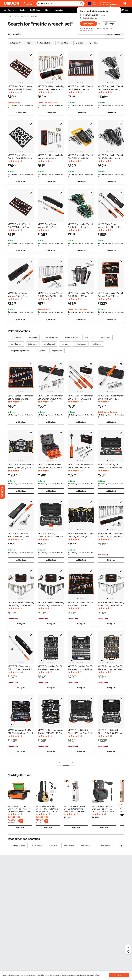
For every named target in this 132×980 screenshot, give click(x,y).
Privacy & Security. (95, 975)
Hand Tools (24, 16)
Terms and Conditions (108, 29)
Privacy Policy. (87, 31)
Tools (16, 16)
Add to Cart (21, 113)
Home (10, 16)
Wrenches (34, 16)
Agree (119, 975)
